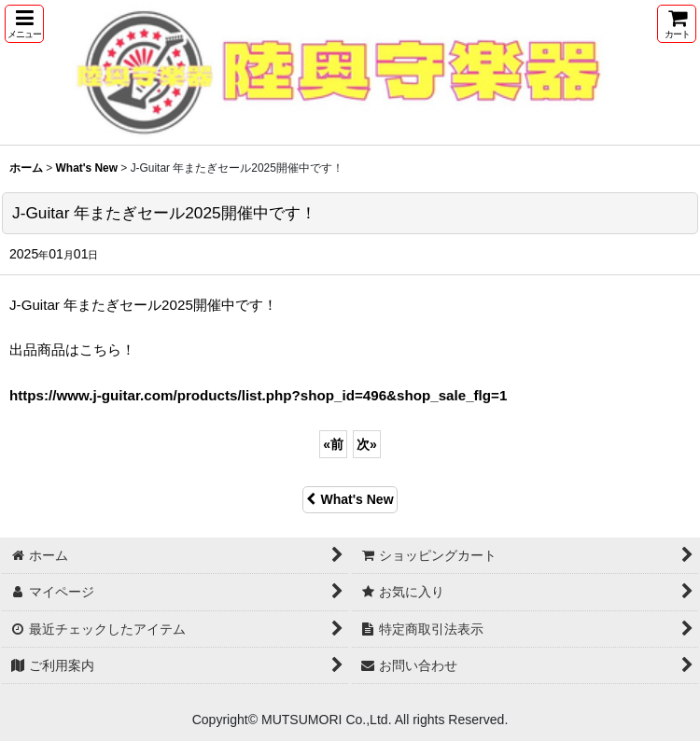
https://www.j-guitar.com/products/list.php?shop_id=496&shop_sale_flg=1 (258, 395)
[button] (24, 24)
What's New (350, 499)
